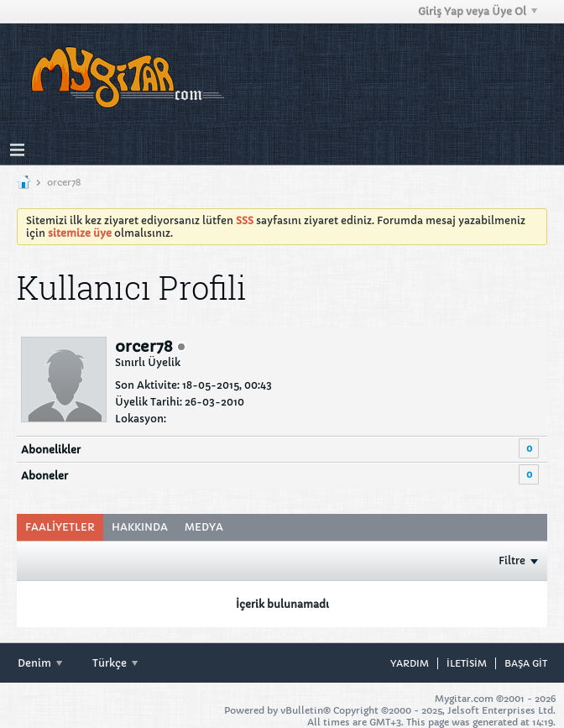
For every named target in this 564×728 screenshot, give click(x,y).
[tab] (60, 527)
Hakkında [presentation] (140, 527)
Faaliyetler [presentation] (60, 527)
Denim (40, 663)
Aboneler (44, 476)
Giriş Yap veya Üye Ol (478, 11)
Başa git (526, 663)
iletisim (467, 663)
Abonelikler (51, 450)
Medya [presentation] (204, 527)
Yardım (410, 663)
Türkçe (115, 663)
